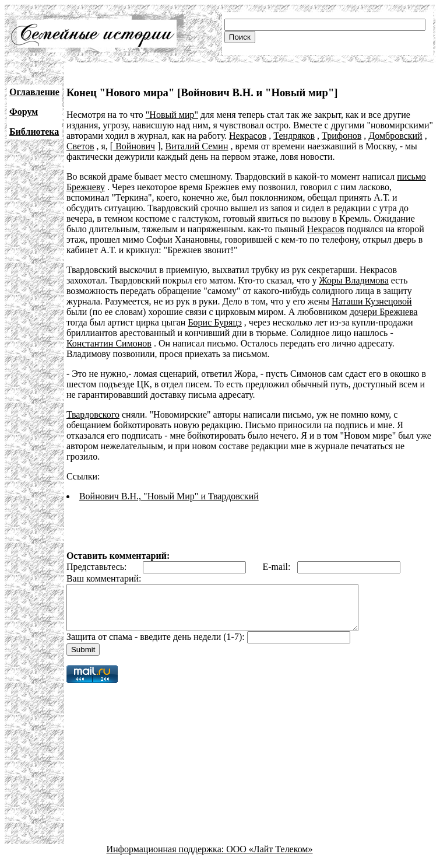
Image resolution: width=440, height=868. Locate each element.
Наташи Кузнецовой (372, 301)
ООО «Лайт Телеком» (269, 858)
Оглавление (34, 92)
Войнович (134, 146)
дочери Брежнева (384, 312)
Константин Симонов (109, 343)
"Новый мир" (172, 115)
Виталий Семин (196, 146)
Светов (80, 146)
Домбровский (395, 136)
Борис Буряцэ (214, 322)
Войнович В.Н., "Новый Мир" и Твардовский (169, 496)
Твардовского (93, 414)
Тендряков (294, 136)
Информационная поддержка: (167, 858)
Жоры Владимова (353, 280)
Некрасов (248, 136)
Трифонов (342, 136)
